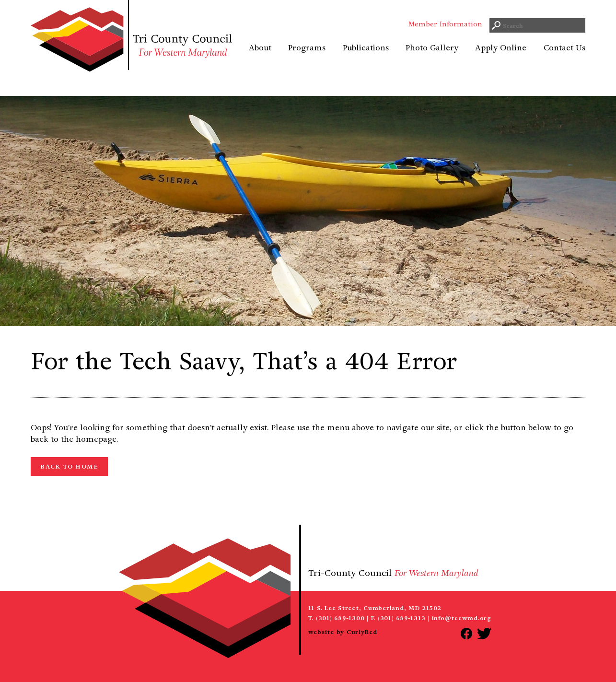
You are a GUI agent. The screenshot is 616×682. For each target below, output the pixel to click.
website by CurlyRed (343, 632)
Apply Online (501, 60)
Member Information (445, 36)
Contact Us (564, 60)
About (260, 60)
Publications (366, 60)
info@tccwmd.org (462, 618)
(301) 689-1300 (340, 618)
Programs (307, 60)
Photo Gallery (432, 60)
